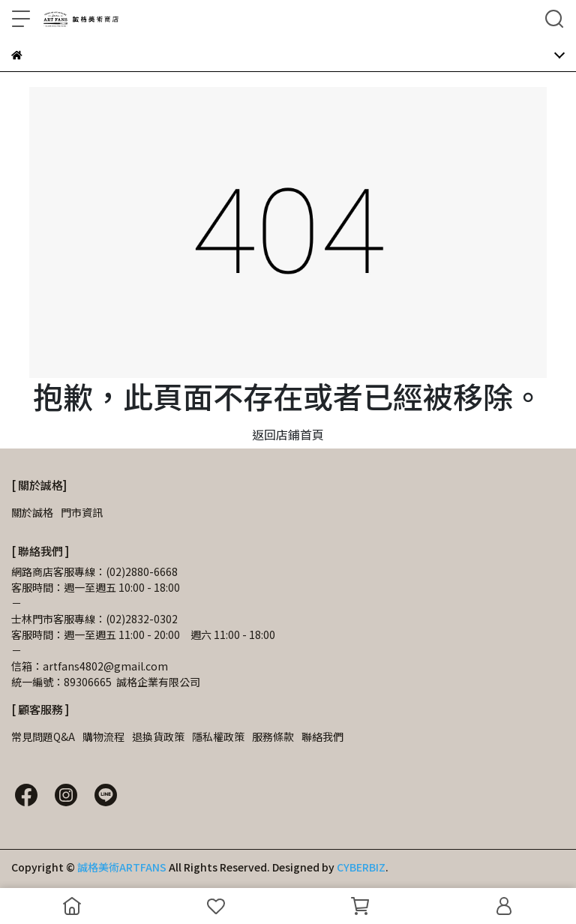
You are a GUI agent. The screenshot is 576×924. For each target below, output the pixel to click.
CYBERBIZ (361, 867)
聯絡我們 (322, 736)
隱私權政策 (218, 736)
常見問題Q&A (43, 736)
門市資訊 (82, 512)
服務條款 (273, 736)
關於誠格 (32, 512)
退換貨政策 (158, 736)
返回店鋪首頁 (288, 434)
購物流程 (103, 736)
